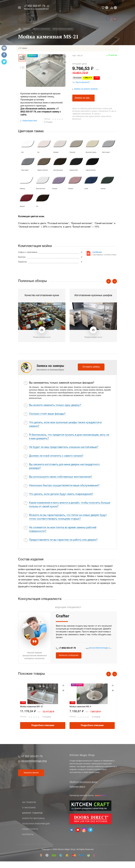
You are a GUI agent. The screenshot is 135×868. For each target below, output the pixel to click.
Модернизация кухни (42, 337)
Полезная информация (36, 824)
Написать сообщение (69, 655)
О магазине (29, 808)
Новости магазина (33, 819)
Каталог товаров (32, 813)
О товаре (23, 48)
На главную (29, 802)
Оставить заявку (91, 367)
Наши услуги (30, 829)
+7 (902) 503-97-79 (67, 648)
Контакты (28, 835)
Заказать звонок (31, 773)
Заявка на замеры (84, 98)
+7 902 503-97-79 (35, 6)
